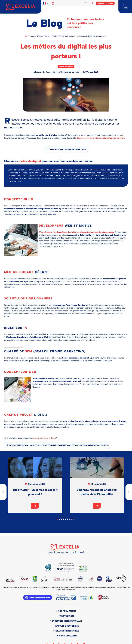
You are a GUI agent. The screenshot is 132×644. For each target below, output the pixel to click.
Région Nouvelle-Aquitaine (103, 598)
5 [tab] (66, 519)
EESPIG (100, 579)
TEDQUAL (80, 579)
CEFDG (10, 580)
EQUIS (24, 578)
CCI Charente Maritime (38, 598)
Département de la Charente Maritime (87, 598)
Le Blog (44, 23)
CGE (109, 579)
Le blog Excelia (51, 36)
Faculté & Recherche (67, 626)
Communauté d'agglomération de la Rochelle (66, 598)
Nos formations (67, 611)
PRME (65, 570)
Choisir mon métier (66, 36)
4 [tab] (63, 519)
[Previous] (3, 492)
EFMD (62, 578)
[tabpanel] (35, 485)
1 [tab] (57, 519)
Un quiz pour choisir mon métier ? (68, 149)
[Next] (129, 492)
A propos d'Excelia (36, 36)
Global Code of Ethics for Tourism (48, 568)
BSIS (83, 569)
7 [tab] (70, 519)
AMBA (44, 579)
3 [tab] (61, 519)
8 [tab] (72, 519)
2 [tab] (59, 519)
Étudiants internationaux (67, 621)
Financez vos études (105, 3)
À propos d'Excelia (67, 636)
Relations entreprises (67, 631)
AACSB (35, 579)
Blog (86, 3)
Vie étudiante (67, 616)
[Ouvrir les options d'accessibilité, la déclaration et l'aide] (53, 3)
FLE (90, 579)
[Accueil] (21, 7)
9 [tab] (74, 519)
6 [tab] (68, 519)
